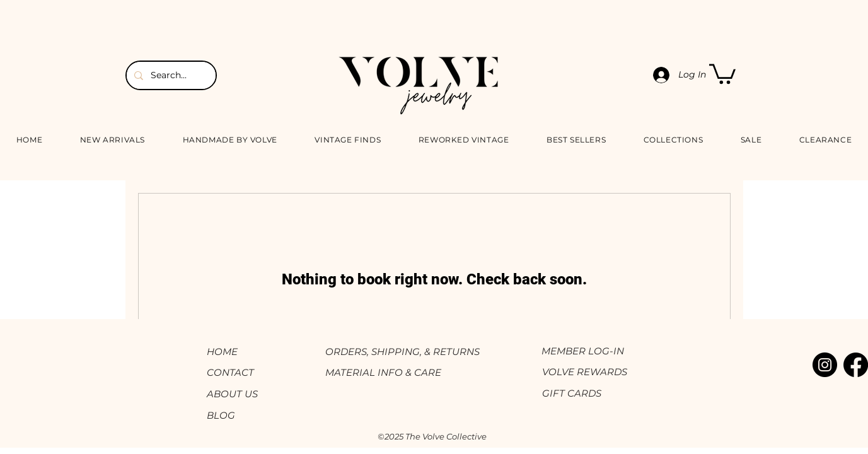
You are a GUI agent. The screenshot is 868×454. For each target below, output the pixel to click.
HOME (222, 352)
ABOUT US (232, 394)
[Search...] (170, 75)
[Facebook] (856, 365)
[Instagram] (825, 365)
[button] (722, 73)
